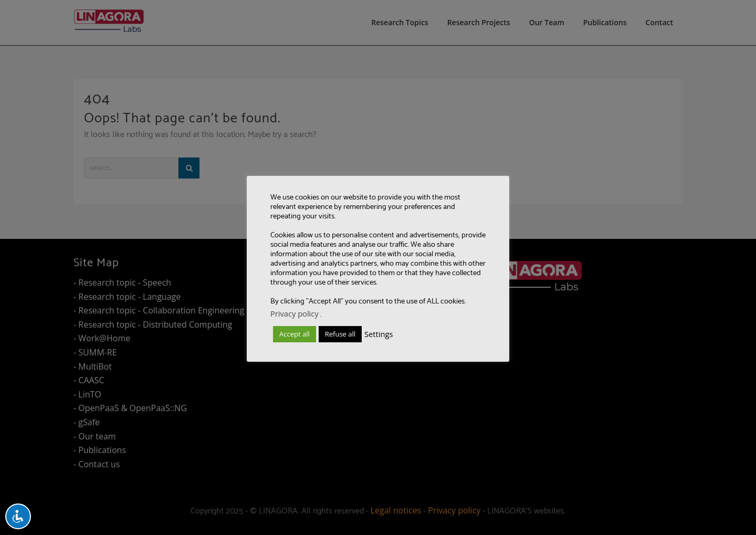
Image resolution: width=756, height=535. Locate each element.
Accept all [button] (295, 334)
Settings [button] (379, 334)
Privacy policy (295, 313)
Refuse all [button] (340, 334)
